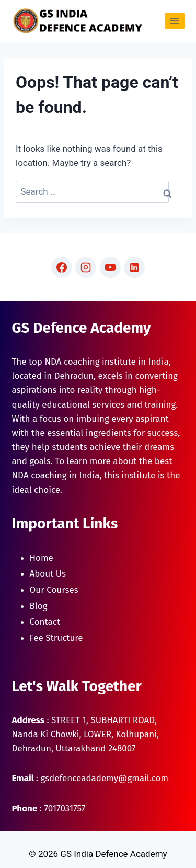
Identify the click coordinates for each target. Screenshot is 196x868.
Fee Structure (56, 638)
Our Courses (54, 590)
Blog (39, 606)
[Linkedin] (134, 267)
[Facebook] (62, 267)
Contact (45, 622)
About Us (48, 574)
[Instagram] (86, 267)
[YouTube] (110, 267)
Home (42, 558)
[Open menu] (175, 21)
